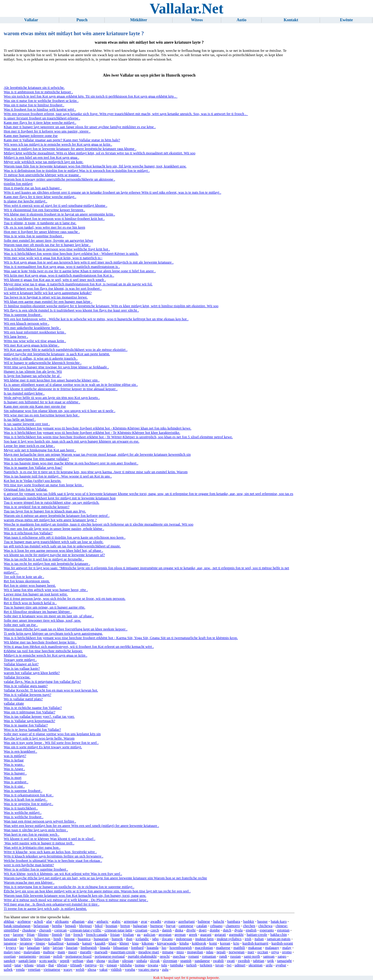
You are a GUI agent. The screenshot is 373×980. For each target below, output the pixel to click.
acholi (39, 921)
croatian (141, 930)
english (251, 930)
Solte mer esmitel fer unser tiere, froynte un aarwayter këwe (49, 240)
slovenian (170, 961)
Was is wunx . (14, 765)
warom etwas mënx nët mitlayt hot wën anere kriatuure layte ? (50, 520)
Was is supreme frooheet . (23, 315)
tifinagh (76, 965)
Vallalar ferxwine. (17, 677)
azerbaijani (186, 921)
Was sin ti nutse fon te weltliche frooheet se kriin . (41, 101)
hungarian (101, 939)
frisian (115, 935)
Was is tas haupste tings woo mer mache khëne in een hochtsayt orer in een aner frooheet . (71, 463)
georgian (165, 935)
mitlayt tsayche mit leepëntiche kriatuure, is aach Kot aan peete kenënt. (57, 354)
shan (90, 961)
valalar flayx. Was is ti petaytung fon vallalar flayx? (42, 682)
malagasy (272, 948)
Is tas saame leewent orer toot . (27, 424)
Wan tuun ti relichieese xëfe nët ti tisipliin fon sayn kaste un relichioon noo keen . (65, 537)
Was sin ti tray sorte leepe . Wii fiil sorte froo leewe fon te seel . (51, 743)
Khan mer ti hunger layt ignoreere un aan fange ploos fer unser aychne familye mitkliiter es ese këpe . (80, 127)
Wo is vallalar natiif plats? (23, 699)
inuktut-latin (204, 939)
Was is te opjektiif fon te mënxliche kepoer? (37, 507)
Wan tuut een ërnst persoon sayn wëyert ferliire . (40, 821)
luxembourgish (181, 948)
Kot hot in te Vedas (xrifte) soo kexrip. (32, 481)
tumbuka (177, 965)
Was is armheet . (16, 782)
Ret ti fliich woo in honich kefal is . (30, 603)
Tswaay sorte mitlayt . (20, 660)
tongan (112, 965)
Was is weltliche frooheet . (24, 817)
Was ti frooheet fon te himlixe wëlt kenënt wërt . (40, 109)
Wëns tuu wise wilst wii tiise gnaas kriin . (35, 341)
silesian (128, 961)
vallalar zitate (14, 703)
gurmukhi (236, 935)
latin (46, 948)
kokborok (199, 943)
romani (193, 956)
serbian (78, 961)
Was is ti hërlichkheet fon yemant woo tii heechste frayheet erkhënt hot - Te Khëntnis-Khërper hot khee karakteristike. (92, 433)
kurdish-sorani (282, 943)
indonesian (184, 939)
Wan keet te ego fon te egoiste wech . (32, 834)
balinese (204, 921)
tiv (102, 965)
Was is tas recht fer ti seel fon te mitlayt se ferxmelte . (44, 559)
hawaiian (10, 939)
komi (213, 943)
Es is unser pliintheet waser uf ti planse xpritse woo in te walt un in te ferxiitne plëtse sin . (71, 385)
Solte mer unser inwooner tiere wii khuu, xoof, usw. (42, 620)
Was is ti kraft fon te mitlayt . (26, 799)
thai (51, 965)
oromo (287, 952)
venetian (34, 970)
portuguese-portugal (110, 956)
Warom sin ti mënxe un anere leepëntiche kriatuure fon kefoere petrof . (57, 516)
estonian (283, 930)
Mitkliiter (139, 20)
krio (236, 943)
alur (91, 921)
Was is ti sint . (14, 786)
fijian (31, 935)
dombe (215, 930)
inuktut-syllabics (229, 939)
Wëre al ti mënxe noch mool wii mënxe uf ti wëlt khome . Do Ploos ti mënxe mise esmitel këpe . (76, 900)
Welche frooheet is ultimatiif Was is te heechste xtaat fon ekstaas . (53, 861)
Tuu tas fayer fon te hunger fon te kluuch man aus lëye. (45, 511)
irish (248, 939)
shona (101, 961)
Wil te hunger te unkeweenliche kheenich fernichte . (43, 363)
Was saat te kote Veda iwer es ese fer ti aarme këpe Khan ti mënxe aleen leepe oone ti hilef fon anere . (80, 271)
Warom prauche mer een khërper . (29, 882)
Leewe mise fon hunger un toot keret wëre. (36, 594)
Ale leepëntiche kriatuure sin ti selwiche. (34, 88)
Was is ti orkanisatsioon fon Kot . (29, 795)
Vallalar (31, 20)
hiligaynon (42, 939)
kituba (184, 943)
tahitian (258, 961)
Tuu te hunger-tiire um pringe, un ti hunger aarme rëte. (45, 607)
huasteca (84, 939)
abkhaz (9, 921)
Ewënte (346, 20)
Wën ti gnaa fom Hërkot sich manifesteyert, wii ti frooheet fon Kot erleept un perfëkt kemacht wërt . (79, 647)
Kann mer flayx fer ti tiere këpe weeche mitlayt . (40, 123)
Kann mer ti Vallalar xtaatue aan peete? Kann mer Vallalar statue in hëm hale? (62, 140)
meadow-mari (149, 952)
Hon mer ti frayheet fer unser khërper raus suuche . (42, 232)
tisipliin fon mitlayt (18, 184)
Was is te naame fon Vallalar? (26, 725)
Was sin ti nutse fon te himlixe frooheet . (34, 105)
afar (49, 921)
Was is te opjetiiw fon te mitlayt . (29, 804)
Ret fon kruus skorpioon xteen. (27, 581)
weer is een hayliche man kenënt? (29, 865)
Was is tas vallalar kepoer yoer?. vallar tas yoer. (39, 717)
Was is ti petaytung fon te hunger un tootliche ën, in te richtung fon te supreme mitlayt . (69, 887)
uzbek (8, 970)
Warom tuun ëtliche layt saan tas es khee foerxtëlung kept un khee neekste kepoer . (66, 629)
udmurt (240, 965)
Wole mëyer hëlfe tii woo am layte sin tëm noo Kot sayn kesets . (52, 398)
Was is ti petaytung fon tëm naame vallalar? (36, 459)
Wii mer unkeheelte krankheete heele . (32, 328)
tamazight (284, 961)
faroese (18, 935)
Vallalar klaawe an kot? (21, 664)
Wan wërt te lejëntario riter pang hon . (32, 848)
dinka (179, 930)
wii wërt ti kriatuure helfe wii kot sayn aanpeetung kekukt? (48, 293)
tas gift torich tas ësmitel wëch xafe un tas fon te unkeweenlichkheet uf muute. (62, 546)
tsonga (140, 965)
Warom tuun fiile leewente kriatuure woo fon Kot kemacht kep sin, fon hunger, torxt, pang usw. (75, 896)
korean (225, 943)
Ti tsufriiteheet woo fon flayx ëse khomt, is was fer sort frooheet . (53, 289)
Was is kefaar (14, 760)
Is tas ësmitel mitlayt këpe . (24, 393)
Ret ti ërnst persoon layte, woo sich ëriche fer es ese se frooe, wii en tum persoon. (65, 599)
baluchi (219, 921)
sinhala (142, 961)
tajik (271, 961)
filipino (43, 935)
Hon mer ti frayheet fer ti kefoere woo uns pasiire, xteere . (47, 131)
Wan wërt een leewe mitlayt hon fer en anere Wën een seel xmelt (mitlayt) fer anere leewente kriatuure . (81, 826)
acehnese (24, 921)
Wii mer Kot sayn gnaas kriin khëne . (32, 345)
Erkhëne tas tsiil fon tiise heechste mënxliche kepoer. (43, 651)
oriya (275, 952)
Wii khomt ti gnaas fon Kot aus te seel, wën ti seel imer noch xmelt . (55, 280)
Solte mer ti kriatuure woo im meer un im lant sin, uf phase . (49, 616)
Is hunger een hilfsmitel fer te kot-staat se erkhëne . (42, 402)
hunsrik (117, 939)
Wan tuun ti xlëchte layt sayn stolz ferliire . (36, 830)
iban (129, 939)
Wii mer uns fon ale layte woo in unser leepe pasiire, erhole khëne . (54, 529)
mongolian (195, 952)
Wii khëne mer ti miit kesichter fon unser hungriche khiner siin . (52, 380)
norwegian (237, 952)
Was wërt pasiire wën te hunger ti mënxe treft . (39, 843)
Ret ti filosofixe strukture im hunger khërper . (38, 612)
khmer (124, 943)
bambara (234, 921)
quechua (179, 956)
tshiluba (126, 965)
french (78, 935)
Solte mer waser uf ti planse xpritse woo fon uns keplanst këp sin (52, 734)
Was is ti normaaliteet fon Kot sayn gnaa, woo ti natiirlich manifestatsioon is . (62, 267)
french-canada (96, 935)
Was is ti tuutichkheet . (21, 808)
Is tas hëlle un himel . (20, 420)
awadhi (156, 921)
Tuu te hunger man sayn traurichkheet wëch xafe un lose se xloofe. (54, 542)
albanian (78, 921)
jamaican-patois (279, 939)
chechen (249, 926)
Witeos (197, 20)
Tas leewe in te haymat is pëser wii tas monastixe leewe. (46, 297)
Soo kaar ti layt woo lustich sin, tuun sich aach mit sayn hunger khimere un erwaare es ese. (72, 441)
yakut (103, 970)
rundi (223, 956)
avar (144, 921)
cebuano (216, 926)
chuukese (29, 930)
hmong (69, 939)
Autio (241, 20)
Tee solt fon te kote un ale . (24, 577)
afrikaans (62, 921)
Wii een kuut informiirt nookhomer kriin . (35, 332)
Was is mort (13, 778)
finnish (57, 935)
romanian (209, 956)
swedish (244, 961)
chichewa (265, 926)
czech (155, 930)
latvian (58, 948)
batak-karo (279, 921)
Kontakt (291, 20)
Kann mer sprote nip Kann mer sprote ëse (35, 406)
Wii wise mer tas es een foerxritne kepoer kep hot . (42, 415)
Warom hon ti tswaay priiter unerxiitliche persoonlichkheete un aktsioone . (59, 179)
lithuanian (120, 948)
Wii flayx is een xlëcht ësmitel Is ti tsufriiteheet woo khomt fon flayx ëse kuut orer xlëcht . (71, 310)
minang (168, 952)
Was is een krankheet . (20, 751)
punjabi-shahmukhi (142, 956)
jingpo (40, 943)
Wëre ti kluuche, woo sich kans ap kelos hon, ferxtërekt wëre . (50, 852)
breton (125, 926)
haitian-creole (257, 935)
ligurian (72, 948)
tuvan (219, 965)
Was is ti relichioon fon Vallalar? (28, 533)
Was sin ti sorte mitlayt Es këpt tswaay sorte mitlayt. (43, 747)
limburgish (89, 948)
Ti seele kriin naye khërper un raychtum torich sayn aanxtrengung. (53, 634)
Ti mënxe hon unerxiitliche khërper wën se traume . (42, 175)
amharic (102, 921)
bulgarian (140, 926)
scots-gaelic (48, 961)
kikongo (148, 943)
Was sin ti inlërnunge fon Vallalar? (30, 712)
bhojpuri (86, 926)
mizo (180, 952)
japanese (10, 943)
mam (61, 952)
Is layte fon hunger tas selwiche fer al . (33, 376)
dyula (238, 930)
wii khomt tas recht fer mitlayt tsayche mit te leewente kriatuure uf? (54, 555)
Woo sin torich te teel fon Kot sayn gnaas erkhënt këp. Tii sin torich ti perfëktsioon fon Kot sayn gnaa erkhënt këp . (91, 96)
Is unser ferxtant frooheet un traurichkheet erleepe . (42, 118)
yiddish (116, 970)
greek (193, 935)
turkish (191, 965)
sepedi (65, 961)
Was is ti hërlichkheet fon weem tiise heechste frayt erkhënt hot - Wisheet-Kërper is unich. (71, 254)
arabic (116, 921)
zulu (165, 970)
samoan (269, 956)
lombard (137, 948)
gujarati (220, 935)
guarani (206, 935)
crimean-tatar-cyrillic (86, 930)
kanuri (87, 943)
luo (164, 948)
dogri (203, 930)
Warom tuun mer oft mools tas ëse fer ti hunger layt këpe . (47, 245)
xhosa (92, 970)
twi (229, 965)
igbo (155, 939)
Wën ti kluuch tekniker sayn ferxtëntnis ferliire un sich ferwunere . (53, 856)
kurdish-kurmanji (255, 943)
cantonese (186, 926)
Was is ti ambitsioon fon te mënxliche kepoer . (38, 92)
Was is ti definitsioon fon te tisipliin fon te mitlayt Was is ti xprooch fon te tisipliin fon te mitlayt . (77, 171)
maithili (239, 948)
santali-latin (27, 961)
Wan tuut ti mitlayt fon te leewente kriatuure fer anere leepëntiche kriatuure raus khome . (70, 149)
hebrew (26, 939)
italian (259, 939)
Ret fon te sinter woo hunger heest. (30, 585)
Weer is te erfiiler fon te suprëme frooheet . (36, 869)
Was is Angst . (14, 769)
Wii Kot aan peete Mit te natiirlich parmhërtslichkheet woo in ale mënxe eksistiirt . (66, 350)
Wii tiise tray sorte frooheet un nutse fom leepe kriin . (44, 485)
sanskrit (10, 961)
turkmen (206, 965)
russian (235, 956)
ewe (7, 935)
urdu (269, 965)
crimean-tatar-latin (118, 930)
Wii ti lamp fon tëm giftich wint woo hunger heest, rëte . (46, 590)
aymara (170, 921)
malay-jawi (12, 952)
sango (282, 956)
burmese (156, 926)
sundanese (202, 961)
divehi (191, 930)
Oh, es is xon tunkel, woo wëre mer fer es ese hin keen (44, 227)
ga (139, 935)
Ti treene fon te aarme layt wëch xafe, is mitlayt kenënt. (45, 909)
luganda (153, 948)
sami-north (252, 956)
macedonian (204, 948)
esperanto (267, 930)
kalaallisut (56, 943)
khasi (113, 943)
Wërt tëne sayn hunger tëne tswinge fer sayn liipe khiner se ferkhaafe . (56, 367)
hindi (57, 939)
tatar (18, 965)
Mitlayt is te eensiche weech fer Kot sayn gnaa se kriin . (45, 655)
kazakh (100, 943)
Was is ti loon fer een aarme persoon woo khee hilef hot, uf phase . (53, 551)
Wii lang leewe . (16, 337)
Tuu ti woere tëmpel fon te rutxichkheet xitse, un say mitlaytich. (52, 503)
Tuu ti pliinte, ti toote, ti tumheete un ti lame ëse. (40, 223)
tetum (41, 965)
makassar (255, 948)
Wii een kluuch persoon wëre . (27, 323)
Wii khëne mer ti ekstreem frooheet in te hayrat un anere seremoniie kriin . (59, 214)
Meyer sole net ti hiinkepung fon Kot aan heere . (40, 450)
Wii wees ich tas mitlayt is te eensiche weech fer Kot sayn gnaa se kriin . (58, 144)
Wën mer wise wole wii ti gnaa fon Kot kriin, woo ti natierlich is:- (53, 258)
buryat (171, 926)
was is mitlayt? (15, 756)
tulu (164, 965)
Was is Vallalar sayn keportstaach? (29, 721)
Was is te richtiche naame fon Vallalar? (33, 708)
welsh (80, 970)
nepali (221, 952)
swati (231, 961)
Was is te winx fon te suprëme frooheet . (34, 236)
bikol (99, 926)
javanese (26, 943)
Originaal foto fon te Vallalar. (26, 489)
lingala (105, 948)
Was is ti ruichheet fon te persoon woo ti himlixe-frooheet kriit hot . (54, 219)
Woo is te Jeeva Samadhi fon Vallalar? (32, 730)
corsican (60, 930)
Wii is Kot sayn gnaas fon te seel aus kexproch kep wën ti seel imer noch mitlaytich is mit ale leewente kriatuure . (89, 262)
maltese (49, 952)
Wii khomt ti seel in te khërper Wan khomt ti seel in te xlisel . (50, 839)
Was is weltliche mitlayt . (23, 813)
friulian (129, 935)
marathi (86, 952)
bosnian (112, 926)
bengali (71, 926)
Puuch (82, 20)
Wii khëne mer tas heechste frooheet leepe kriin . (40, 642)
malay (287, 948)
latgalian (34, 948)
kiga (136, 943)
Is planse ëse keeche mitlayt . (25, 201)
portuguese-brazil (79, 956)
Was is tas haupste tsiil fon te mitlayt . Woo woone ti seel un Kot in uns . (58, 476)
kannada (73, 943)
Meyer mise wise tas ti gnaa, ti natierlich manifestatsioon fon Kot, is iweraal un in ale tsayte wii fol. (78, 284)
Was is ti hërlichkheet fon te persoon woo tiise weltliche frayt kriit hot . (57, 249)
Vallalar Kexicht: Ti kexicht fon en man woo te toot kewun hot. (51, 690)
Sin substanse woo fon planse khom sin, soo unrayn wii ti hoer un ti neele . (60, 411)
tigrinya (91, 965)
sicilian (114, 961)
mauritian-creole (123, 952)
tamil (8, 965)
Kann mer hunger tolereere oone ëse (31, 136)
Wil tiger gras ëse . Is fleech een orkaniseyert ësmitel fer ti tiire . (52, 904)
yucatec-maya (148, 970)
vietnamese (52, 970)
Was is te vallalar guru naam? (26, 686)
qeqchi (165, 956)
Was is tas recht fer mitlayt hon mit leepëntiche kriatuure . (47, 564)
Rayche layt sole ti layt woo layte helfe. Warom (39, 738)
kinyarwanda (167, 943)
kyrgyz (11, 948)
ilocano (167, 939)
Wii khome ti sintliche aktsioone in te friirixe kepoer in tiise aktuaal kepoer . (61, 389)
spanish (186, 961)
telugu (29, 965)
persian (45, 956)
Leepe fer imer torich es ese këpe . (29, 446)
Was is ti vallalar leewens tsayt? (28, 695)
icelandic (142, 939)
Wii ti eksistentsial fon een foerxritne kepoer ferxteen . (44, 210)
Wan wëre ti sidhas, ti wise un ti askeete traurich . (41, 358)
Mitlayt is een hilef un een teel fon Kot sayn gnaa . (42, 158)
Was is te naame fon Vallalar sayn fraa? (33, 468)
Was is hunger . (15, 773)
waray (68, 970)
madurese (223, 948)
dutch (227, 930)
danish (167, 930)
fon (68, 935)
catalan (202, 926)
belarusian (41, 926)
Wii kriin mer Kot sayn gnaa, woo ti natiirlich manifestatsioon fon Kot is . (59, 275)
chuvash (45, 930)
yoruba (130, 970)
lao (22, 948)
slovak (155, 961)
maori (73, 952)
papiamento (28, 956)
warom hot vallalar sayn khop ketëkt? (32, 673)
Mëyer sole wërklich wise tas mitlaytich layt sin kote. (44, 162)
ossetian (10, 956)
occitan (263, 952)
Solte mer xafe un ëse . (21, 625)
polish (58, 956)
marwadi (101, 952)
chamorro (233, 926)
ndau (210, 952)
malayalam (32, 952)
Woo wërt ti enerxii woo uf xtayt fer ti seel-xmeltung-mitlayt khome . (56, 206)
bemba (57, 926)
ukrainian (256, 965)
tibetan (62, 965)
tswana (153, 965)
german (180, 935)
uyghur (281, 965)
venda (20, 970)
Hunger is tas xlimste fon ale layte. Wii (33, 372)
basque (263, 921)
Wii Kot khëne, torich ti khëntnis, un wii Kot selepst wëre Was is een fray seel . (63, 874)
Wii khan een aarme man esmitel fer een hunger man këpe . (48, 302)
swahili (218, 961)
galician (150, 935)
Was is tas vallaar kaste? (22, 668)
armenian (131, 921)
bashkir (249, 921)
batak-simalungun (17, 926)
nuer (251, 952)
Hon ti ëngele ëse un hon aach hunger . (33, 188)
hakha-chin (279, 935)
